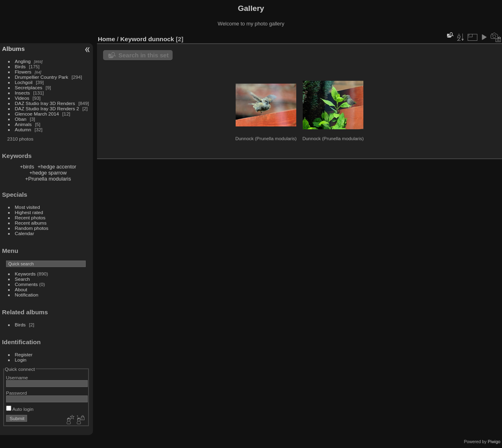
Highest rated (29, 212)
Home (107, 39)
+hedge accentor (57, 167)
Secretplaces (29, 87)
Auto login (20, 409)
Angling (23, 61)
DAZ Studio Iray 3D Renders (45, 103)
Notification (27, 295)
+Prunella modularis (48, 179)
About (21, 289)
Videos (22, 98)
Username (17, 378)
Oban (21, 119)
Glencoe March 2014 (37, 114)
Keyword (134, 39)
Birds (20, 66)
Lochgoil (24, 82)
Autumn (23, 129)
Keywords (25, 274)
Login (21, 360)
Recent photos (30, 218)
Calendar (25, 233)
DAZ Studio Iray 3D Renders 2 (47, 108)
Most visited (27, 207)
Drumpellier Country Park (42, 77)
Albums (13, 49)
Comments (26, 284)
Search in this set (143, 55)
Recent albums (31, 223)
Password (17, 393)
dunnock (161, 39)
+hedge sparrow (48, 173)
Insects (22, 93)
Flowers (23, 72)
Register (24, 354)
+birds (27, 167)
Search (22, 279)
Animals (23, 124)
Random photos (32, 228)
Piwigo (494, 442)
